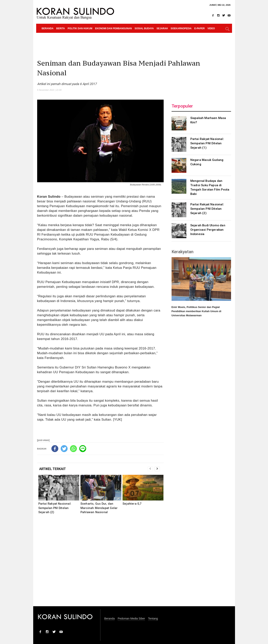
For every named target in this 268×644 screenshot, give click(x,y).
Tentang (153, 619)
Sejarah (162, 28)
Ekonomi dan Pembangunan (113, 28)
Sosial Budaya (144, 28)
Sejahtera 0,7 (132, 504)
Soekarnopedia (181, 28)
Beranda (48, 28)
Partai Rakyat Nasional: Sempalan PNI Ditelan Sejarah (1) (207, 143)
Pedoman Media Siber (131, 619)
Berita (61, 28)
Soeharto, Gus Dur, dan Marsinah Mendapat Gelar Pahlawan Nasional (99, 508)
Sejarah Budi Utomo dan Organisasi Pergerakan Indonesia (208, 230)
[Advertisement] (100, 563)
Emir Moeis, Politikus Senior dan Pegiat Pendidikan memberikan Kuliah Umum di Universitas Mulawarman (196, 311)
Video (211, 28)
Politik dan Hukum (80, 28)
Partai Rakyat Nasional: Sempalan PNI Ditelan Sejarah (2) (55, 508)
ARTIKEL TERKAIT (52, 469)
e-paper (199, 28)
